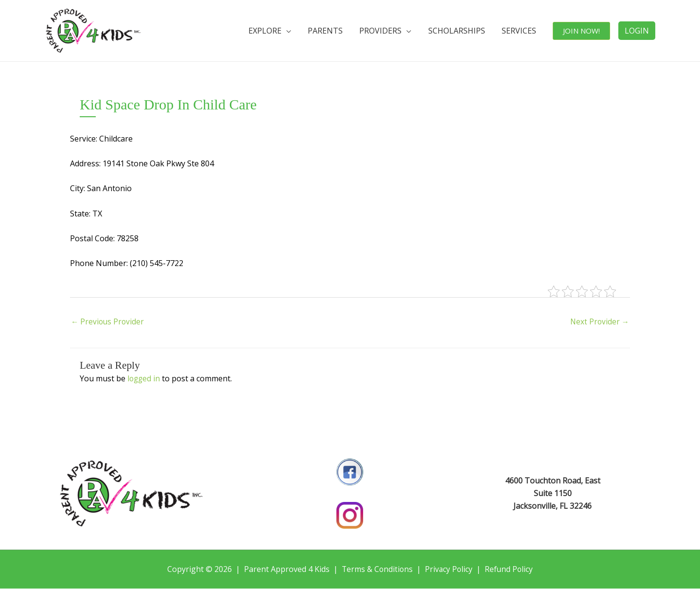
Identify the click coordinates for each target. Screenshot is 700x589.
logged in (144, 379)
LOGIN (637, 31)
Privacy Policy (449, 570)
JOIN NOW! (582, 31)
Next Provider (599, 322)
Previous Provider (108, 322)
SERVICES (522, 31)
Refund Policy (510, 570)
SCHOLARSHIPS (462, 31)
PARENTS (334, 31)
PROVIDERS (388, 31)
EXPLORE (276, 31)
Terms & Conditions (376, 570)
